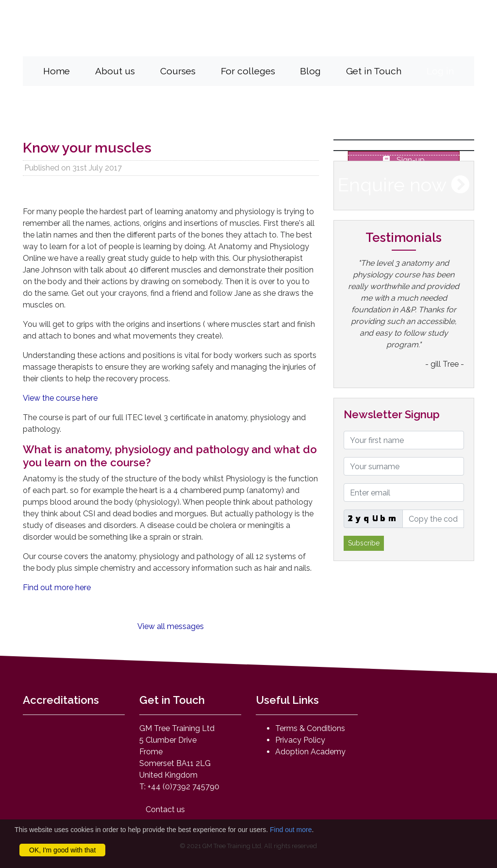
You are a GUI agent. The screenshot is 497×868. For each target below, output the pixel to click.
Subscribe (364, 543)
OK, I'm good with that (62, 850)
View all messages (171, 626)
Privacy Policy (300, 740)
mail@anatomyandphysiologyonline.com (347, 41)
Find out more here (57, 587)
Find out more (291, 830)
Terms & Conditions (310, 728)
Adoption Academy (310, 752)
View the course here (60, 398)
